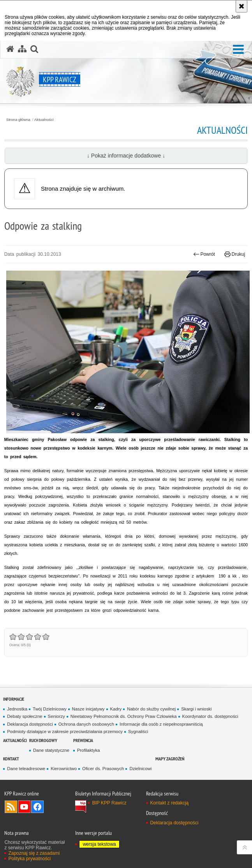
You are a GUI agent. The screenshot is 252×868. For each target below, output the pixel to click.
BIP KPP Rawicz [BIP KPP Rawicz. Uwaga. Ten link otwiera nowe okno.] (109, 803)
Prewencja (83, 740)
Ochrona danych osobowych (86, 724)
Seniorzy (56, 716)
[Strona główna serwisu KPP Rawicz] (10, 49)
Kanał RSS (11, 807)
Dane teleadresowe (26, 769)
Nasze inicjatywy (88, 709)
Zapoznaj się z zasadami (34, 853)
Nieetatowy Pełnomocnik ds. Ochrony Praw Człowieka (124, 716)
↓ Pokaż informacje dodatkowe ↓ (126, 156)
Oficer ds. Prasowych (103, 769)
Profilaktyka (89, 750)
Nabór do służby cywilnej (151, 709)
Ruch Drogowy (43, 740)
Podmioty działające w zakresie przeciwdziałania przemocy (65, 732)
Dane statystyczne (51, 750)
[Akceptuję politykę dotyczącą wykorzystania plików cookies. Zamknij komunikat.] (241, 6)
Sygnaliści (138, 732)
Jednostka (17, 709)
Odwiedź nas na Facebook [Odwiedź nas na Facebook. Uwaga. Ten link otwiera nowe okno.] (37, 807)
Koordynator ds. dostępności (210, 716)
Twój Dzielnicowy (49, 709)
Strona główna (18, 120)
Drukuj (235, 254)
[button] (238, 50)
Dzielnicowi (140, 769)
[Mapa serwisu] (22, 49)
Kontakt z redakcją (169, 803)
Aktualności (44, 120)
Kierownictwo (64, 769)
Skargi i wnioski (196, 709)
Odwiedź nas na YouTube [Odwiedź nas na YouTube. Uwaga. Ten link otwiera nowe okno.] (24, 807)
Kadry (116, 709)
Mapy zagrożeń (170, 759)
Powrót (204, 254)
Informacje (14, 699)
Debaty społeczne (25, 716)
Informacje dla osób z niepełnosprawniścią (161, 724)
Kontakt (11, 759)
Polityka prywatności (29, 859)
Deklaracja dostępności (30, 724)
